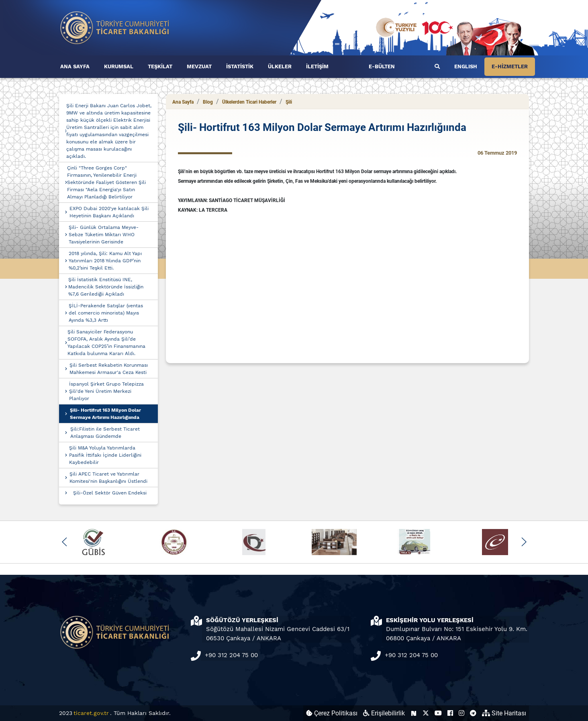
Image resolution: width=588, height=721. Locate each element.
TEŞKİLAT (160, 66)
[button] (64, 542)
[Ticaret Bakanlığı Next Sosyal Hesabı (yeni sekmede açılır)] (414, 713)
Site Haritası (504, 713)
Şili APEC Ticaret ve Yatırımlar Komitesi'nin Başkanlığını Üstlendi (108, 478)
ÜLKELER (280, 66)
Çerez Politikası (332, 713)
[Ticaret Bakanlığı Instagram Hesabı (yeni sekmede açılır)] (461, 713)
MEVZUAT (199, 66)
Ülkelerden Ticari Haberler (249, 102)
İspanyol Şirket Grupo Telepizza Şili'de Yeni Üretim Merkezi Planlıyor (106, 391)
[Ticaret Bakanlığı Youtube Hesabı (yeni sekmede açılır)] (438, 713)
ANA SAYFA (75, 66)
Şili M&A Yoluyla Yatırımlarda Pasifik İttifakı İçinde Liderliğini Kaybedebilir (105, 455)
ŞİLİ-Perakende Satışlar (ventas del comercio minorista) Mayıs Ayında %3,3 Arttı (106, 313)
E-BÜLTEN (382, 66)
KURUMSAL (119, 66)
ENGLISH (466, 66)
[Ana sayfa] (115, 27)
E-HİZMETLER (510, 66)
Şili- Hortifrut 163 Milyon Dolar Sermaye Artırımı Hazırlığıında (105, 414)
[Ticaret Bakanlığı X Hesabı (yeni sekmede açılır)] (426, 713)
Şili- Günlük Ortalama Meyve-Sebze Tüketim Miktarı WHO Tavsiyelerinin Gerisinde (104, 235)
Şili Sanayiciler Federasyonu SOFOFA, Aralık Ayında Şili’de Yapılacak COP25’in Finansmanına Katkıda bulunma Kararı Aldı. (106, 343)
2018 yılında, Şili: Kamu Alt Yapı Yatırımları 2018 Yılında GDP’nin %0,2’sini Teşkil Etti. (105, 261)
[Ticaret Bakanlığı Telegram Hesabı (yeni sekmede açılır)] (473, 713)
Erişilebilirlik (384, 713)
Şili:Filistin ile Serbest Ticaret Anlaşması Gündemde (105, 433)
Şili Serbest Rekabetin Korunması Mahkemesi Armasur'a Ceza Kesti (109, 369)
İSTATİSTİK (240, 66)
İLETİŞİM (317, 66)
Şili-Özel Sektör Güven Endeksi (110, 493)
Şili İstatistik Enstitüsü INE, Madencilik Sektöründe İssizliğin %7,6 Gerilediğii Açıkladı (106, 287)
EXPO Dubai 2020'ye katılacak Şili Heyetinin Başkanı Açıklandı (109, 212)
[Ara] (437, 67)
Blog (208, 102)
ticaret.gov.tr (91, 713)
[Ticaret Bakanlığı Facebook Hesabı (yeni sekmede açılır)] (450, 713)
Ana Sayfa (183, 102)
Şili (289, 102)
